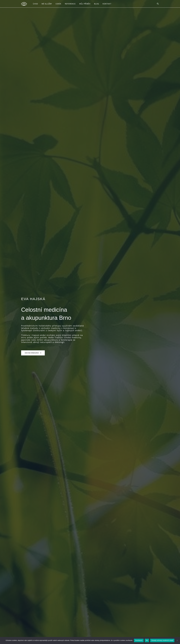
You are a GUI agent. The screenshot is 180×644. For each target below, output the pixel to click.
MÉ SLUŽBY (47, 4)
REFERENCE (70, 4)
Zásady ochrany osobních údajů (162, 640)
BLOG (96, 4)
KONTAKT (107, 4)
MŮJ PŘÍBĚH (85, 4)
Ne (147, 640)
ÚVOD (35, 4)
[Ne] (177, 640)
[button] (158, 4)
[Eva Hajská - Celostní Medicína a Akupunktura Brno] (24, 4)
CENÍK (58, 4)
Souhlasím (139, 640)
